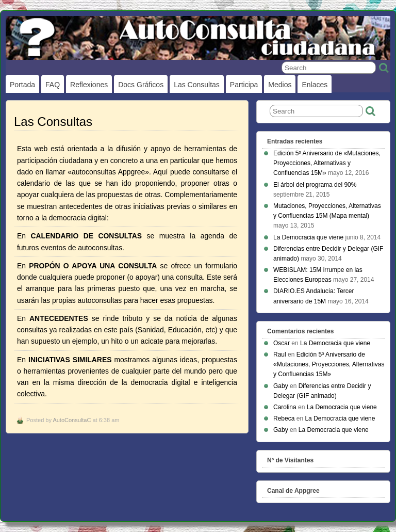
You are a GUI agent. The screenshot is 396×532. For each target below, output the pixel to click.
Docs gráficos (141, 85)
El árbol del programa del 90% (315, 185)
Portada (22, 85)
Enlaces (315, 85)
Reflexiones (89, 85)
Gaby (281, 386)
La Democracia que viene (308, 237)
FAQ (53, 85)
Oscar (282, 343)
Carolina (285, 407)
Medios (280, 85)
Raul (280, 354)
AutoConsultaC (72, 420)
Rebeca (284, 418)
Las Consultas (197, 85)
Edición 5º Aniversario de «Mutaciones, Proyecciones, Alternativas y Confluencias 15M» (327, 163)
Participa (244, 85)
